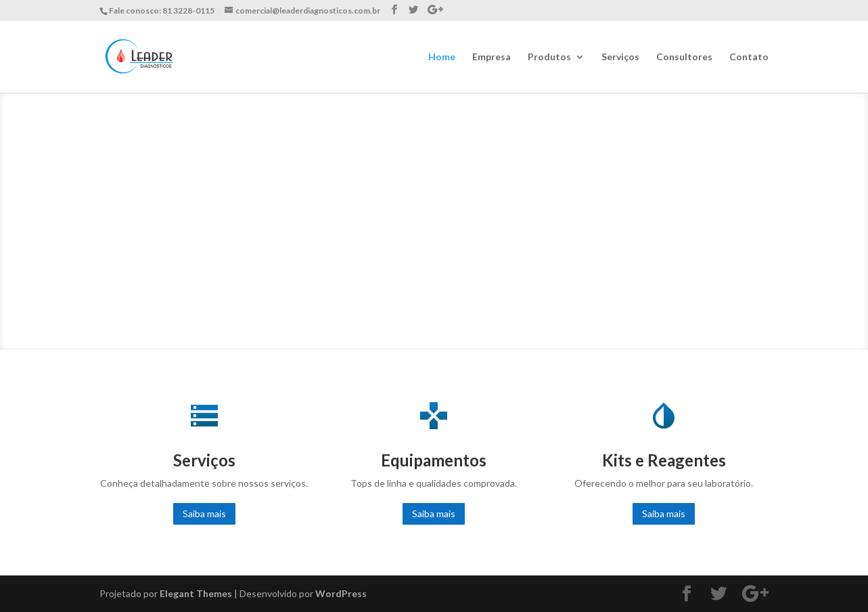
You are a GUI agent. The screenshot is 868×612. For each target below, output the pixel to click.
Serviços (620, 57)
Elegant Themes (196, 593)
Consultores (684, 57)
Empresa (492, 57)
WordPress (341, 593)
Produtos (549, 57)
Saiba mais (204, 513)
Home (442, 57)
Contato (749, 57)
